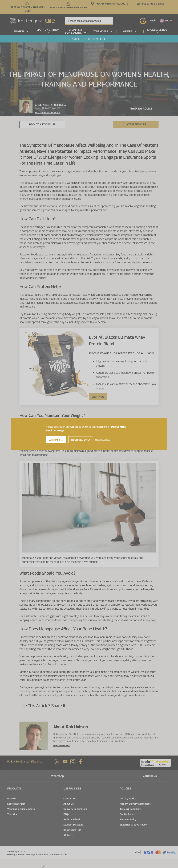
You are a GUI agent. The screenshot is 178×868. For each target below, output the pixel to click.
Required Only (81, 440)
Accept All (56, 440)
